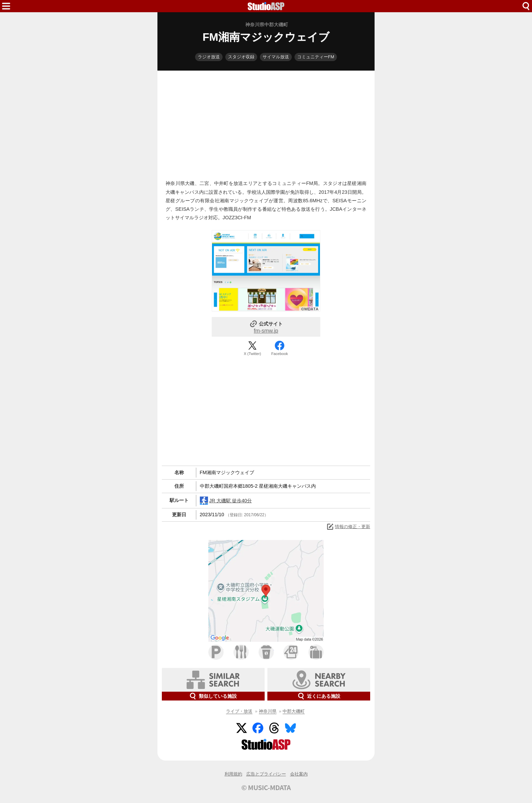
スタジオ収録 (241, 57)
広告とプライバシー (266, 774)
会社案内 (299, 774)
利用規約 (233, 774)
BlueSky (290, 728)
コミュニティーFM (316, 57)
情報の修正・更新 (348, 527)
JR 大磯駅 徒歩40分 (226, 501)
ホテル (316, 652)
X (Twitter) (253, 354)
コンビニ (291, 652)
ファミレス (241, 652)
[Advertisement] (266, 124)
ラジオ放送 (209, 57)
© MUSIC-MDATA (266, 787)
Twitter (242, 728)
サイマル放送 (276, 57)
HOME (266, 6)
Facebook (279, 354)
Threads (274, 728)
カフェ (266, 652)
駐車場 (216, 652)
